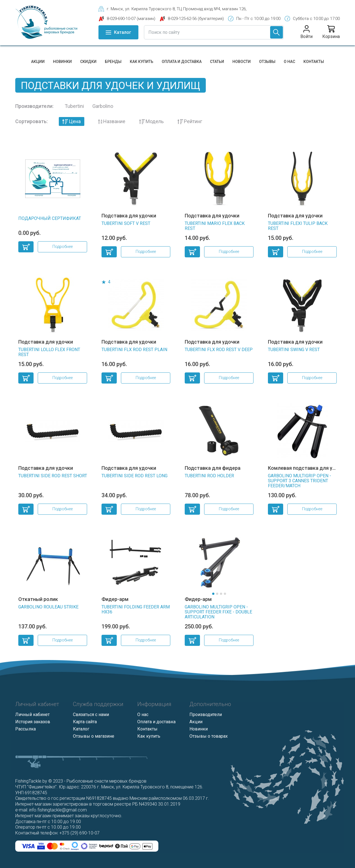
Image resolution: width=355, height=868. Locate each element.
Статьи (217, 62)
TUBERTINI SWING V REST (294, 350)
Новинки (62, 62)
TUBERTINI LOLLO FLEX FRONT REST (49, 352)
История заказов (33, 722)
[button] (213, 594)
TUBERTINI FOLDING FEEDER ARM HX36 (136, 609)
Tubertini (74, 106)
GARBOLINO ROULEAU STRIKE (48, 607)
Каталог (81, 729)
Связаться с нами (91, 715)
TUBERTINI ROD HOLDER (209, 476)
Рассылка (26, 729)
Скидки (88, 62)
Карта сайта (85, 722)
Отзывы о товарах (209, 736)
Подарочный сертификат (50, 218)
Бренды (113, 62)
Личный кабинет (32, 715)
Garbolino (103, 106)
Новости (242, 62)
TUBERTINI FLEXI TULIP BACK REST (298, 226)
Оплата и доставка (182, 62)
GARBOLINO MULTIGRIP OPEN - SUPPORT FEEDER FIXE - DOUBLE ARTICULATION (218, 612)
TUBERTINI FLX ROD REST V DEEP (219, 350)
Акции (38, 62)
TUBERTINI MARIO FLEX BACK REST (215, 226)
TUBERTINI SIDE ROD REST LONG (135, 476)
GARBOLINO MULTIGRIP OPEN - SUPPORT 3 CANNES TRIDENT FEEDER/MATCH (300, 481)
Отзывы (267, 62)
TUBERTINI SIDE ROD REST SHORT (53, 476)
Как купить (142, 62)
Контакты (314, 62)
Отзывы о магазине (94, 736)
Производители (206, 715)
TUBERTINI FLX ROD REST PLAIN (134, 350)
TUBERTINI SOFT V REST (126, 223)
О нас (289, 62)
